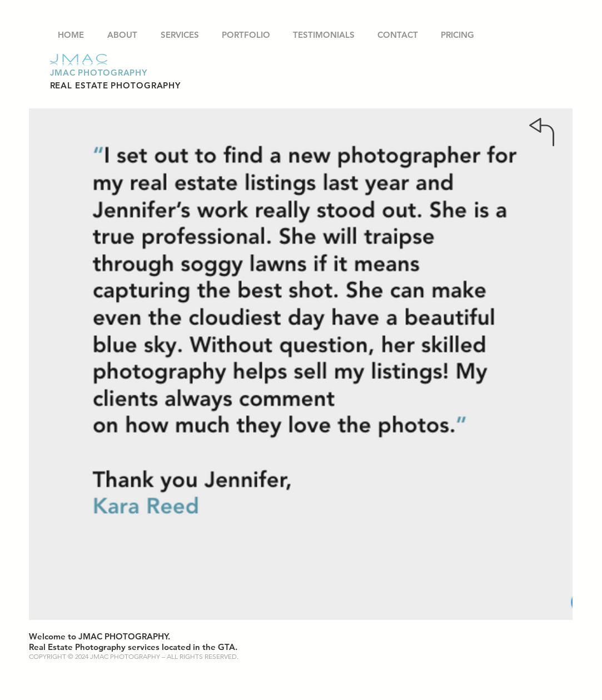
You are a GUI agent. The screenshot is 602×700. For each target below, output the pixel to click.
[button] (246, 35)
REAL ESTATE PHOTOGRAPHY (116, 85)
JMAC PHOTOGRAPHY (99, 73)
